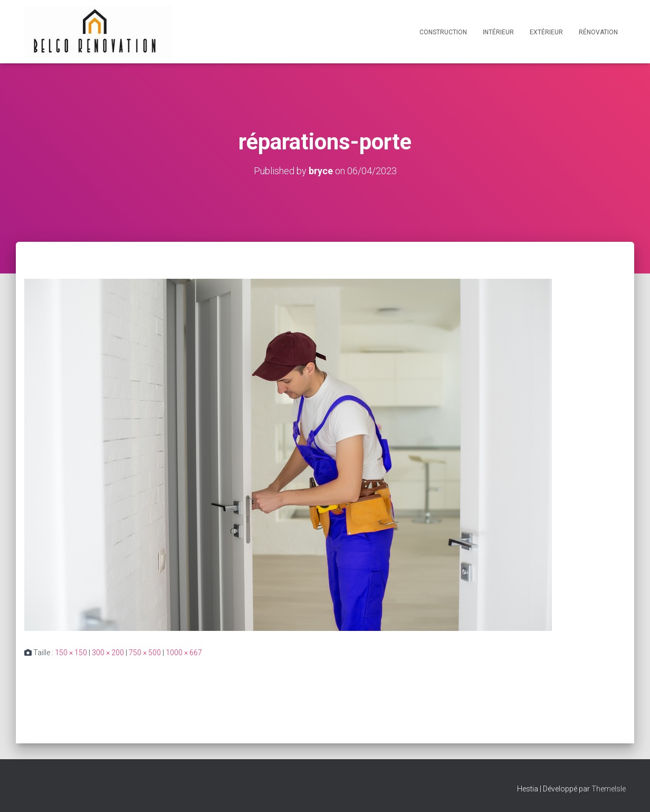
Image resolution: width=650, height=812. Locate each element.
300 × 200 (108, 653)
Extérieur (546, 32)
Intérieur (498, 32)
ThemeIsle (609, 789)
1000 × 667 (184, 653)
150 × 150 (71, 653)
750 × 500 (145, 653)
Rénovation (598, 32)
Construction (443, 32)
